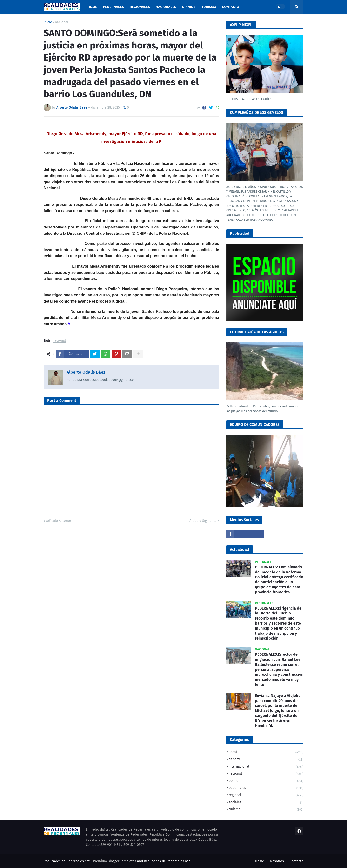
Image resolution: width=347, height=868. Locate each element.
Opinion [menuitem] (189, 7)
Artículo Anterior (59, 521)
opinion (266, 781)
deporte (266, 760)
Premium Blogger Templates (115, 861)
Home (260, 861)
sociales (266, 803)
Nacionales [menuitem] (166, 7)
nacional (62, 22)
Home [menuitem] (92, 7)
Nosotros (277, 861)
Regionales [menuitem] (140, 7)
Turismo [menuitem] (209, 7)
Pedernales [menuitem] (113, 7)
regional (266, 796)
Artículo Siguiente (203, 521)
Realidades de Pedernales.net (167, 861)
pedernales (266, 788)
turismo (266, 809)
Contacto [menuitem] (230, 7)
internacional (266, 767)
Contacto (297, 861)
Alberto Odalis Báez (86, 372)
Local (266, 753)
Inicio (48, 22)
